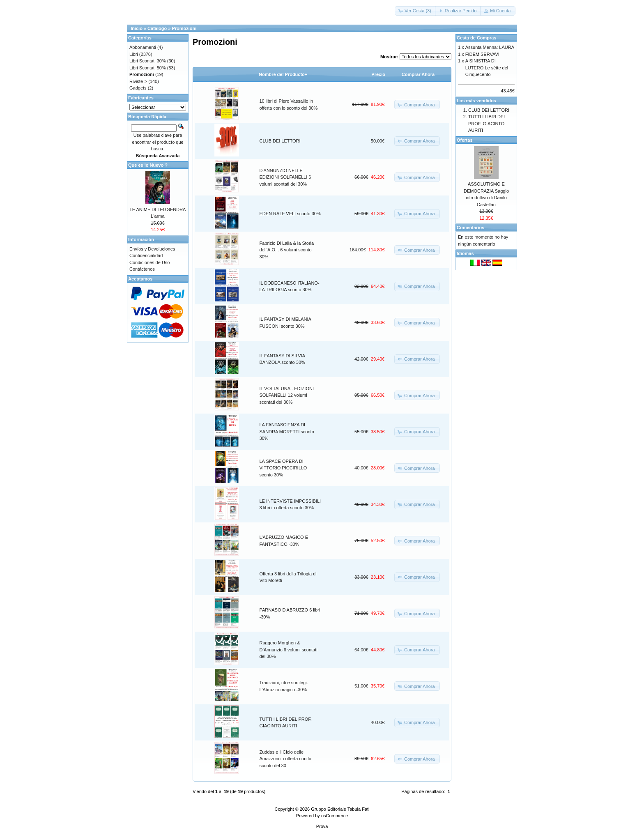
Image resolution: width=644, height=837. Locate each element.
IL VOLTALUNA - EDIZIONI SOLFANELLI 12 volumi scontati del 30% (287, 395)
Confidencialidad (146, 255)
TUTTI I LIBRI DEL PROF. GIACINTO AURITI (487, 123)
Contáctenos (142, 269)
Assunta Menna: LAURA (490, 47)
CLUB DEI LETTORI (280, 141)
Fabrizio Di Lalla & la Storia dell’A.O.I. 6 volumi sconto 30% (287, 250)
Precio (378, 74)
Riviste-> (138, 81)
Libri (134, 54)
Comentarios (470, 228)
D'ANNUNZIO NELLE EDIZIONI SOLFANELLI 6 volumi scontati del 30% (285, 177)
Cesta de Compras (477, 38)
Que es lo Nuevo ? (148, 165)
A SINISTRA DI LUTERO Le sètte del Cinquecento (487, 68)
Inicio (137, 28)
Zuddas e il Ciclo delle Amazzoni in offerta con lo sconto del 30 (285, 759)
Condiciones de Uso (149, 262)
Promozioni (184, 28)
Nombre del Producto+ (283, 74)
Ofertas (465, 140)
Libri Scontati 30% (148, 61)
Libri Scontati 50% (148, 68)
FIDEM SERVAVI (482, 54)
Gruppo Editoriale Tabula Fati (340, 809)
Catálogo (157, 28)
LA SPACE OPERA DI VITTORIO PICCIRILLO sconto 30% (283, 468)
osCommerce (335, 816)
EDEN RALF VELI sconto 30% (290, 214)
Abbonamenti (143, 47)
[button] (415, 11)
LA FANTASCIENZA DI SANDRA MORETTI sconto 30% (287, 431)
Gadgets (138, 88)
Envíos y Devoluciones (152, 249)
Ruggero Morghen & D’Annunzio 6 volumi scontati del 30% (289, 650)
